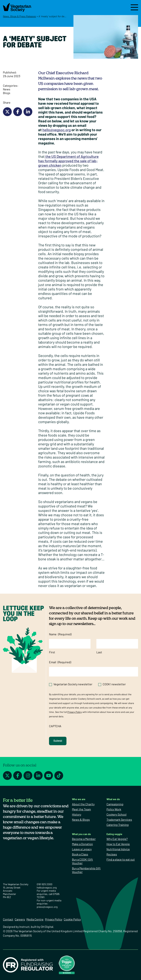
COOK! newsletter (114, 684)
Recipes (112, 854)
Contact (8, 919)
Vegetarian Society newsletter (73, 684)
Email (60, 662)
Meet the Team (81, 809)
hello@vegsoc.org (57, 130)
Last (99, 652)
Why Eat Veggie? (117, 839)
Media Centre (35, 919)
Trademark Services (119, 820)
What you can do (81, 834)
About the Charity (83, 804)
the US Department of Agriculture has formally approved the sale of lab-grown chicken (68, 161)
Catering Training (118, 825)
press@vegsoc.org (47, 907)
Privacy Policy (75, 712)
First (52, 652)
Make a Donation (82, 844)
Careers (20, 919)
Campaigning (115, 804)
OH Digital (47, 927)
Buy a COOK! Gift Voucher (82, 861)
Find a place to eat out (121, 859)
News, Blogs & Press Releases (19, 16)
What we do (113, 799)
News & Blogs (81, 820)
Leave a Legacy (82, 849)
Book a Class (80, 854)
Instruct (24, 927)
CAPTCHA (55, 726)
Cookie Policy (72, 919)
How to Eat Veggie (118, 844)
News (7, 89)
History (77, 814)
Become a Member (84, 839)
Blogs (7, 93)
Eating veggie (114, 834)
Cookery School (116, 814)
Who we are (79, 799)
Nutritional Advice (118, 849)
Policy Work (114, 809)
